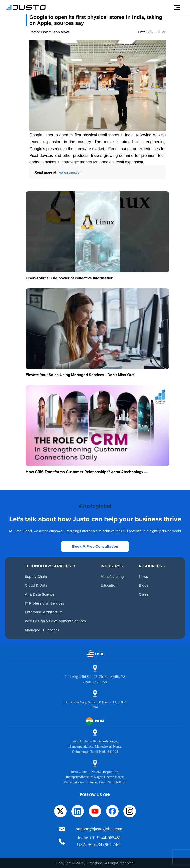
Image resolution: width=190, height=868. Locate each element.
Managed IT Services (42, 630)
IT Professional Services (45, 603)
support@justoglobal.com (99, 829)
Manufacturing (112, 576)
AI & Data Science (40, 594)
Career (144, 594)
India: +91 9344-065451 (99, 838)
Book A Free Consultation (95, 546)
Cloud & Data (36, 585)
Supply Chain (36, 576)
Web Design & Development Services (55, 621)
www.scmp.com (70, 172)
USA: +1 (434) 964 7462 (99, 845)
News (143, 576)
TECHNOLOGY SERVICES (50, 566)
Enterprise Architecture (44, 612)
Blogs (144, 585)
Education (109, 585)
